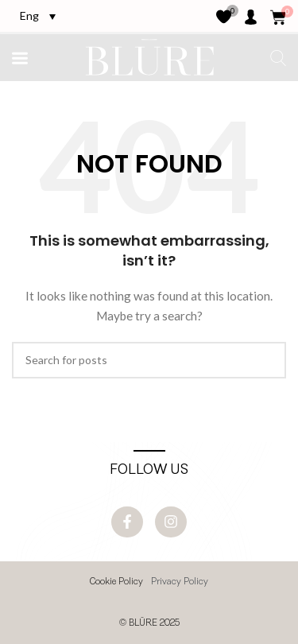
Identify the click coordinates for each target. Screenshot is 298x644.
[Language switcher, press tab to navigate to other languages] (38, 16)
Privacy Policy (180, 582)
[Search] (149, 360)
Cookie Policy (116, 582)
